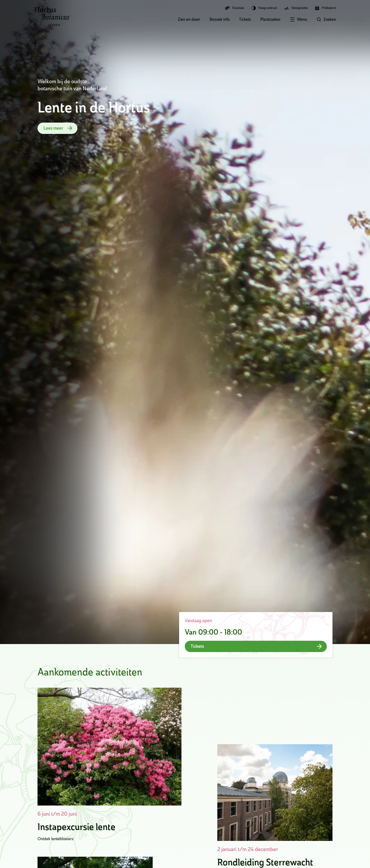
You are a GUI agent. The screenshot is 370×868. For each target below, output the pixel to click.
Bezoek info (220, 19)
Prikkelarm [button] (325, 8)
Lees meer (53, 128)
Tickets (245, 19)
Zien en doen (189, 19)
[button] (294, 20)
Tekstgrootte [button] (296, 8)
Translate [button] (235, 8)
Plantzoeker (270, 19)
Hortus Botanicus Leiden (52, 16)
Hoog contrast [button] (264, 8)
